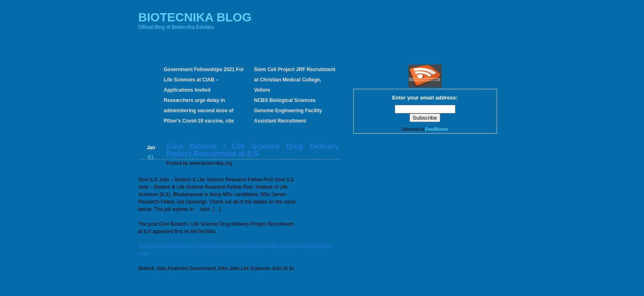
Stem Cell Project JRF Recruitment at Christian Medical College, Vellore (295, 80)
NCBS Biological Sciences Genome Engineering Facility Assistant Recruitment (288, 111)
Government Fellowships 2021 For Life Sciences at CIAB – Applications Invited (204, 80)
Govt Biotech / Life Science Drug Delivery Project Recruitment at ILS (253, 150)
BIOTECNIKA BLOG (195, 17)
